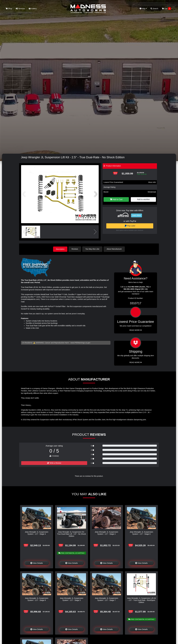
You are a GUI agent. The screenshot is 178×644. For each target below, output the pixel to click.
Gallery (33, 9)
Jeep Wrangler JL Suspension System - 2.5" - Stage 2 (106, 533)
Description (60, 249)
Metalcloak (152, 192)
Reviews (75, 249)
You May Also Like (93, 249)
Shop (9, 9)
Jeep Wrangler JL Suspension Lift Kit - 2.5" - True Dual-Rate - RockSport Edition (141, 600)
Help (143, 9)
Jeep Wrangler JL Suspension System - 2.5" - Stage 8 (37, 599)
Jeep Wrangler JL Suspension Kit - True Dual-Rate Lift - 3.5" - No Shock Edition (71, 534)
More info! (152, 182)
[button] (96, 194)
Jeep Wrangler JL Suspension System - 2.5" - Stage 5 (72, 599)
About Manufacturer (115, 249)
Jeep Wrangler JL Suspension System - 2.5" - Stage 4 (37, 533)
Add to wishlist (143, 199)
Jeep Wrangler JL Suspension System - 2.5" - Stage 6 (141, 533)
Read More (136, 330)
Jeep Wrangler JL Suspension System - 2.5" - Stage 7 (106, 599)
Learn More (137, 215)
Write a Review (54, 463)
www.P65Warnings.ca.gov (80, 343)
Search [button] (154, 9)
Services (20, 9)
